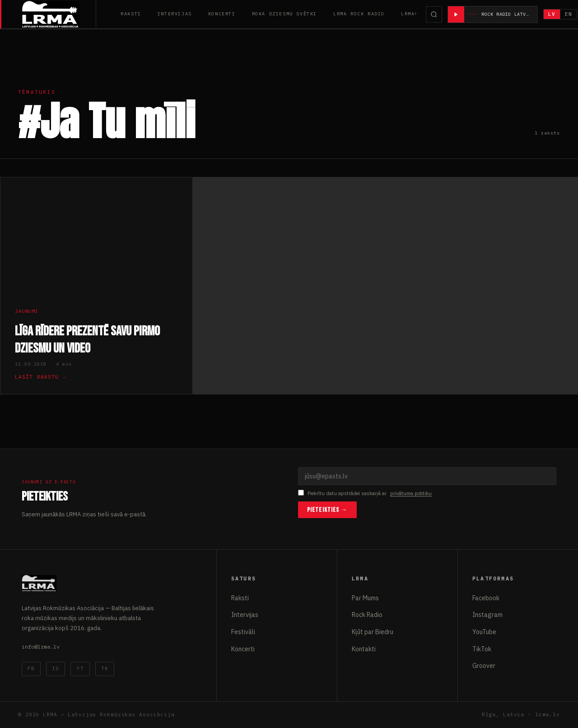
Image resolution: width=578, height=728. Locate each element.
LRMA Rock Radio (359, 14)
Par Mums (365, 598)
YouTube (484, 632)
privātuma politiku (411, 493)
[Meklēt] (434, 14)
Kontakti (364, 649)
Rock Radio (367, 615)
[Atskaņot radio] (456, 14)
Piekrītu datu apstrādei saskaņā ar (365, 494)
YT (80, 668)
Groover (484, 666)
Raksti (131, 14)
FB (31, 668)
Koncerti (222, 14)
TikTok (482, 649)
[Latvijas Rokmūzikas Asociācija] (59, 14)
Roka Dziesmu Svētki (284, 14)
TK (105, 668)
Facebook (486, 598)
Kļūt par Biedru (373, 632)
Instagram (487, 615)
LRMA (408, 14)
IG (56, 668)
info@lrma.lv (41, 647)
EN (569, 14)
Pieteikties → (327, 510)
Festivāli (243, 632)
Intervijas (175, 14)
